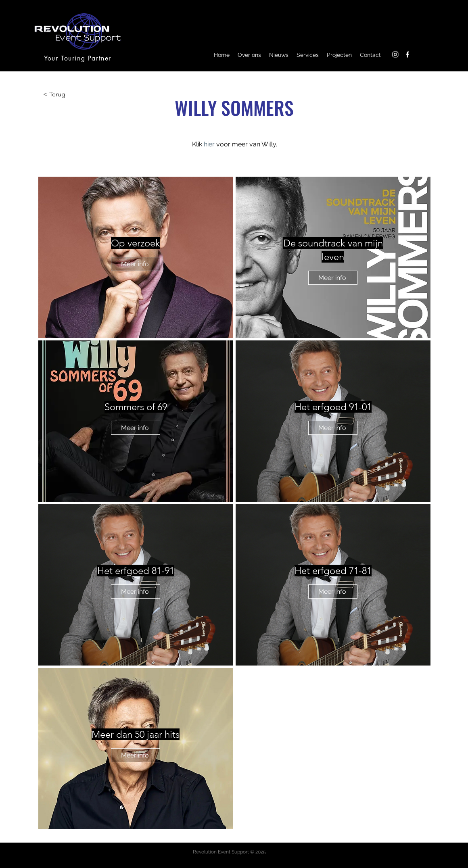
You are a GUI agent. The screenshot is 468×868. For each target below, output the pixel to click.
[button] (249, 55)
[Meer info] (136, 264)
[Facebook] (407, 54)
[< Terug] (70, 94)
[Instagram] (395, 54)
